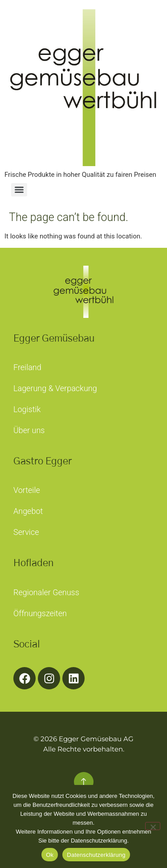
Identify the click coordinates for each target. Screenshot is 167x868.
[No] (153, 826)
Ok (50, 855)
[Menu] (19, 190)
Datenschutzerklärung (96, 855)
